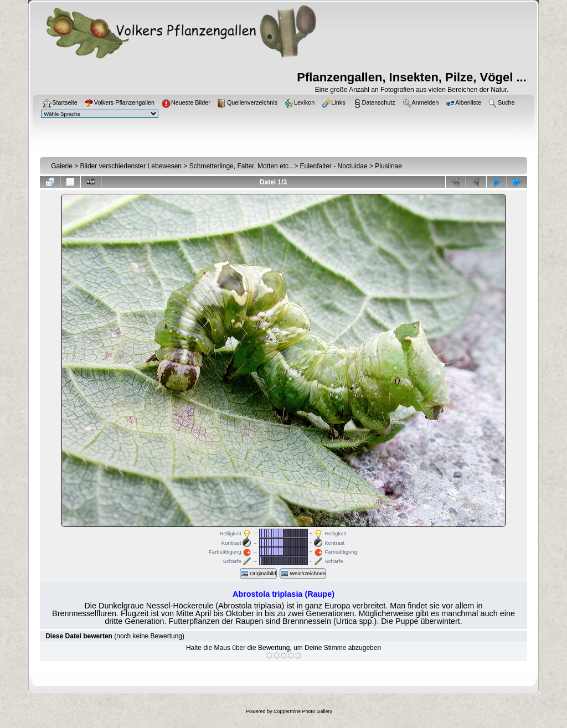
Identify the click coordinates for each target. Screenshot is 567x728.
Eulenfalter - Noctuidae (333, 166)
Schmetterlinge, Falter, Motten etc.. (241, 166)
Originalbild (258, 574)
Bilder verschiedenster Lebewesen (131, 166)
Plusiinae (388, 166)
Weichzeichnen (303, 574)
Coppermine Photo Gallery (303, 711)
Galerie (62, 166)
